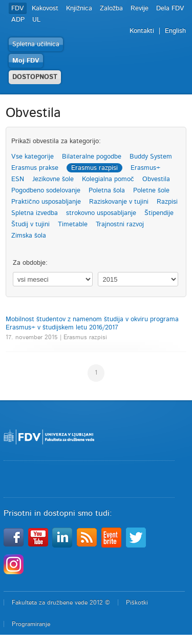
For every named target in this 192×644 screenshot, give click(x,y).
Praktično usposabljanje (46, 202)
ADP (18, 20)
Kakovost (45, 8)
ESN (18, 179)
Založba (111, 8)
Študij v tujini (30, 225)
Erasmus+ (145, 168)
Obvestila (156, 179)
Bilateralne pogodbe (92, 157)
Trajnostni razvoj (120, 225)
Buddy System (151, 157)
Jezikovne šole (53, 179)
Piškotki (137, 602)
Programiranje (31, 624)
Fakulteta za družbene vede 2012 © (61, 602)
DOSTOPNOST (35, 77)
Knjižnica (79, 8)
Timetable (73, 225)
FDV (18, 8)
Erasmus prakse (35, 168)
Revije (140, 8)
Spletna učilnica (36, 44)
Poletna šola (107, 191)
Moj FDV (26, 61)
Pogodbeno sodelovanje (46, 191)
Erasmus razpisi (94, 168)
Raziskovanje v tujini (119, 202)
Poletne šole (151, 191)
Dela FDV (170, 8)
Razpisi (167, 202)
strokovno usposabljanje (101, 213)
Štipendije (159, 213)
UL (36, 20)
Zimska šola (29, 236)
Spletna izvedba (35, 213)
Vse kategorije (33, 157)
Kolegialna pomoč (108, 179)
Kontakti (142, 31)
